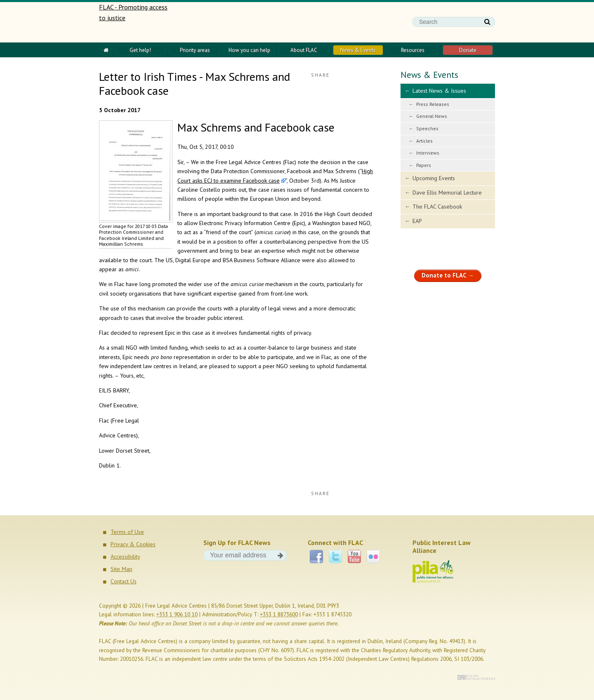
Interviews (428, 153)
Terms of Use (127, 532)
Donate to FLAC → (448, 275)
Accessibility (125, 557)
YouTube (354, 557)
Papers (424, 165)
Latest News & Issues (439, 91)
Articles (424, 141)
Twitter (335, 557)
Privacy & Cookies (133, 544)
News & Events (429, 75)
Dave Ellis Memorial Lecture (447, 193)
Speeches (427, 128)
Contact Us (124, 581)
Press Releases (433, 104)
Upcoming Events (434, 178)
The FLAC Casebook (437, 207)
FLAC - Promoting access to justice (134, 22)
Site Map (121, 569)
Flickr (373, 557)
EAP (417, 221)
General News (432, 116)
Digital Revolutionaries (476, 677)
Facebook (316, 557)
